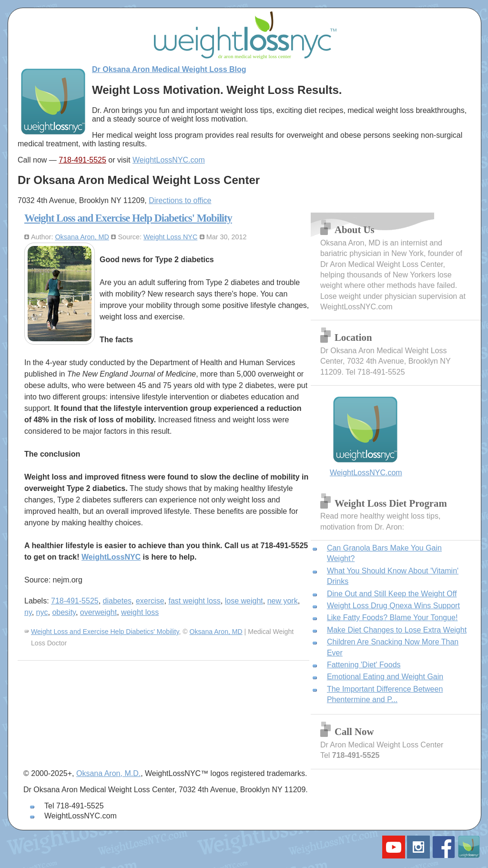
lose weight (244, 601)
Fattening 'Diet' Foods (364, 665)
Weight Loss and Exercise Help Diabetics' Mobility (128, 218)
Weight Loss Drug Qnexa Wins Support (393, 606)
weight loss (140, 612)
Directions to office (180, 200)
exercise (150, 601)
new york (283, 601)
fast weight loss (194, 601)
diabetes (117, 601)
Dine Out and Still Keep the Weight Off (392, 594)
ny (28, 612)
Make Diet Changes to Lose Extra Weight (397, 630)
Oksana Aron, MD (82, 237)
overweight (98, 612)
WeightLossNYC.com (169, 160)
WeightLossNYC (111, 557)
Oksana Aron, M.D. (108, 773)
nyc (42, 612)
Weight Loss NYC (170, 237)
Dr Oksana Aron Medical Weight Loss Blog (169, 69)
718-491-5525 (82, 160)
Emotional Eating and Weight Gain (385, 677)
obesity (64, 612)
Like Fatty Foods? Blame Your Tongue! (392, 618)
